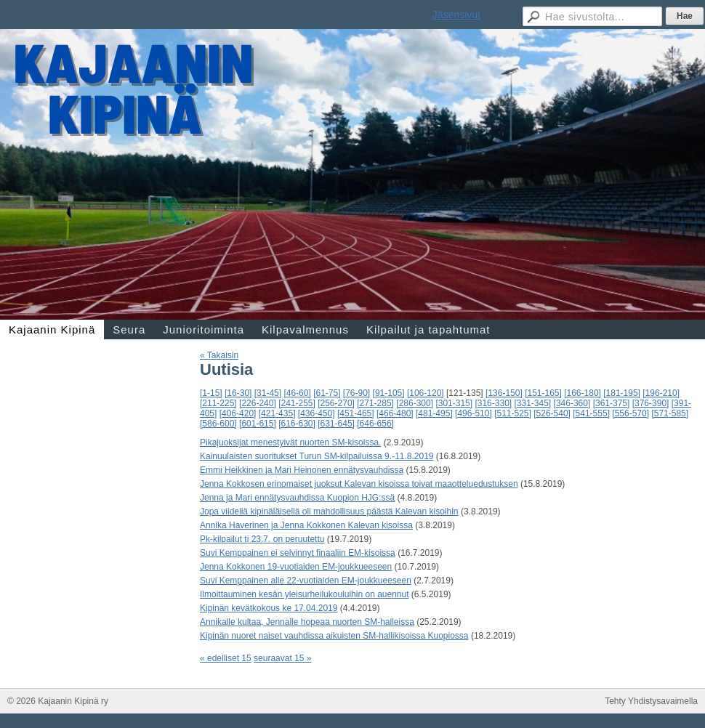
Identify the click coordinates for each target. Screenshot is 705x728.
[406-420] (238, 413)
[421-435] (277, 413)
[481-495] (434, 413)
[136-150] (504, 393)
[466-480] (395, 413)
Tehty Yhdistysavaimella (651, 701)
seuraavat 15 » (282, 658)
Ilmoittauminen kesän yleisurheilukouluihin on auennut (305, 594)
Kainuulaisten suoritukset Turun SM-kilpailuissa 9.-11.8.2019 (317, 456)
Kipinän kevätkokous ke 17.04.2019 (269, 608)
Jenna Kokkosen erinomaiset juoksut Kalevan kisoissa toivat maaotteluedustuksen (359, 484)
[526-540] (552, 413)
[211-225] (218, 403)
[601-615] (258, 424)
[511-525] (513, 413)
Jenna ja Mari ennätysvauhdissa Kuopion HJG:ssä (297, 498)
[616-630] (297, 424)
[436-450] (317, 413)
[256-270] (336, 403)
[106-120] (426, 393)
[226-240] (258, 403)
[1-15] (211, 393)
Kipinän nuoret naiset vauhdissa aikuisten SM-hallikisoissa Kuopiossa (334, 636)
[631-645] (336, 424)
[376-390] (651, 403)
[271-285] (375, 403)
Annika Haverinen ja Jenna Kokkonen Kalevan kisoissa (306, 525)
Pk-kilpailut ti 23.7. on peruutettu (262, 539)
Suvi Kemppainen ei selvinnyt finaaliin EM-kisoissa (298, 553)
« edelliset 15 (226, 658)
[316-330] (493, 403)
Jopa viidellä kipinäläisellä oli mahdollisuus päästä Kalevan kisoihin (329, 511)
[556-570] (631, 413)
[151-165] (543, 393)
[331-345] (533, 403)
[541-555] (591, 413)
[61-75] (327, 393)
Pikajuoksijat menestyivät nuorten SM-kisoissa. (290, 442)
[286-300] (415, 403)
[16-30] (238, 393)
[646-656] (375, 424)
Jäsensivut (456, 15)
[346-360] (572, 403)
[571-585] (670, 413)
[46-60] (297, 393)
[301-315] (454, 403)
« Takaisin (219, 355)
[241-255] (297, 403)
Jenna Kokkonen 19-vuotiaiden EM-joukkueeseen (296, 567)
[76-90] (356, 393)
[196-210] (661, 393)
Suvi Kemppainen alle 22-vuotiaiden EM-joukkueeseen (306, 581)
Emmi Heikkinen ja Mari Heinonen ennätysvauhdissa (302, 470)
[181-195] (622, 393)
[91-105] (389, 393)
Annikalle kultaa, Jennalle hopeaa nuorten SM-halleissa (307, 622)
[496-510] (474, 413)
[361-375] (612, 403)
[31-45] (268, 393)
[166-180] (583, 393)
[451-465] (356, 413)
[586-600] (218, 424)
